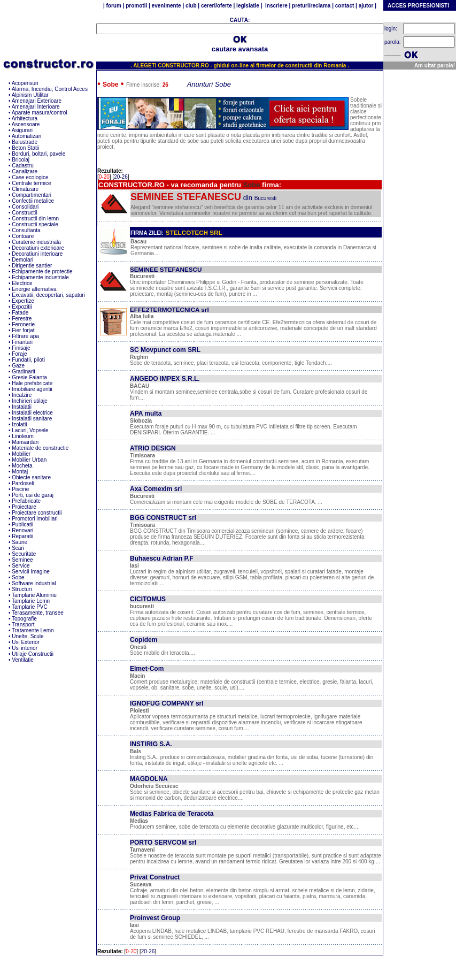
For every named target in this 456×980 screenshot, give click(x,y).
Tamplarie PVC (30, 607)
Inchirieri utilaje (30, 401)
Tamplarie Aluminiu (34, 595)
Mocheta (22, 466)
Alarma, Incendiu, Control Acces (50, 89)
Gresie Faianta (29, 377)
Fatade (20, 313)
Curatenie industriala (36, 242)
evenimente (167, 6)
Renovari (22, 530)
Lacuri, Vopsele (30, 430)
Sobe (18, 577)
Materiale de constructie (40, 448)
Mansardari (25, 442)
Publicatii (22, 525)
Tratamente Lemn (33, 630)
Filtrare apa (25, 336)
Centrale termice (31, 183)
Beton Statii (25, 148)
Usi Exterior (26, 642)
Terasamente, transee (38, 613)
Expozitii (22, 307)
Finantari (22, 342)
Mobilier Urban (29, 460)
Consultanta (26, 230)
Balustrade (25, 142)
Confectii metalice (33, 201)
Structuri (22, 589)
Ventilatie (23, 660)
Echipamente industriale (40, 277)
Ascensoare (26, 124)
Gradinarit (24, 372)
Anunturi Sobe (209, 84)
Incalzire (22, 395)
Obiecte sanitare (31, 477)
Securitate (24, 554)
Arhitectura (25, 118)
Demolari (22, 260)
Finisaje (21, 348)
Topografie (24, 619)
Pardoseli (23, 483)
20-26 (121, 177)
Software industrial (34, 583)
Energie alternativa (34, 289)
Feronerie (23, 324)
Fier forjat (23, 330)
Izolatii (19, 424)
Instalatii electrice (32, 413)
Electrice (22, 283)
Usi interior (25, 648)
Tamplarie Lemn (31, 601)
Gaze (18, 366)
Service (21, 566)
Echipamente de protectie (42, 271)
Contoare (23, 236)
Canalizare (25, 171)
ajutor (366, 6)
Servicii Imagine (31, 572)
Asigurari (22, 130)
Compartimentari (32, 195)
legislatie (248, 6)
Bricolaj (21, 160)
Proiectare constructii (37, 513)
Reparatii (22, 536)
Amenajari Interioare (36, 107)
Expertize (23, 301)
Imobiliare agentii (32, 389)
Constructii (24, 213)
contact (344, 6)
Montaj (20, 472)
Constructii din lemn (35, 219)
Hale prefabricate (32, 383)
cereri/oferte (216, 6)
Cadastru (23, 166)
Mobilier (21, 454)
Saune (20, 542)
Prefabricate (26, 501)
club (191, 6)
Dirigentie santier (32, 266)
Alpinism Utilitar (30, 95)
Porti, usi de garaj (33, 495)
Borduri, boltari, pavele (38, 154)
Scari (18, 548)
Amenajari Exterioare (37, 101)
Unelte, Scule (28, 636)
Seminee (22, 560)
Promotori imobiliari (35, 519)
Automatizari (27, 136)
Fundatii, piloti (28, 360)
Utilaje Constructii (33, 654)
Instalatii (22, 407)
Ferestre (22, 319)
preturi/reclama (310, 6)
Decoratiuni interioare (37, 254)
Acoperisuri (25, 83)
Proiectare (24, 507)
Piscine (20, 489)
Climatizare (25, 189)
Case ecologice (30, 177)
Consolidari (25, 207)
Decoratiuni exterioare (38, 248)
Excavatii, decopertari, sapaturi (48, 295)
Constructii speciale (35, 224)
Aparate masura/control (40, 113)
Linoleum (23, 436)
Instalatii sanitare (32, 419)
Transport (23, 625)
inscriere (276, 6)
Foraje (19, 354)
